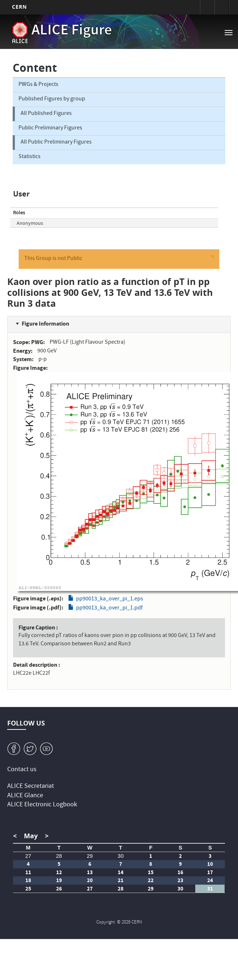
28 (59, 856)
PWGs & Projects (38, 85)
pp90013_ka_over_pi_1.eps (110, 599)
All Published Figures (46, 114)
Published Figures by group (52, 99)
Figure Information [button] (45, 324)
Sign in (207, 7)
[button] (212, 258)
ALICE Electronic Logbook (42, 805)
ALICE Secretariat (31, 787)
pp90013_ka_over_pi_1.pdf (109, 608)
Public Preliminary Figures (50, 128)
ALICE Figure (72, 31)
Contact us (22, 770)
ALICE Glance (25, 796)
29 (90, 856)
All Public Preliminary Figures (56, 142)
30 (121, 856)
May (31, 836)
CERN (19, 7)
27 (28, 856)
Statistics (30, 157)
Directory (222, 7)
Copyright (106, 923)
